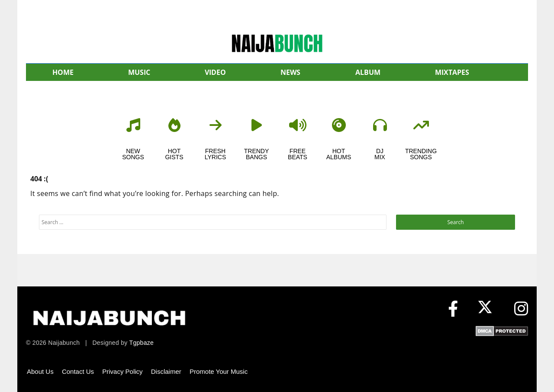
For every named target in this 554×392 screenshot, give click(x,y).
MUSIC (139, 72)
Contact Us (78, 371)
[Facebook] (453, 309)
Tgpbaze (142, 343)
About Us (40, 371)
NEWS (290, 72)
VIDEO (215, 72)
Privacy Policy (122, 371)
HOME (63, 72)
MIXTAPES (452, 72)
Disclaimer (166, 371)
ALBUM (368, 72)
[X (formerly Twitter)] (487, 309)
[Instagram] (521, 309)
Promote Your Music (219, 371)
